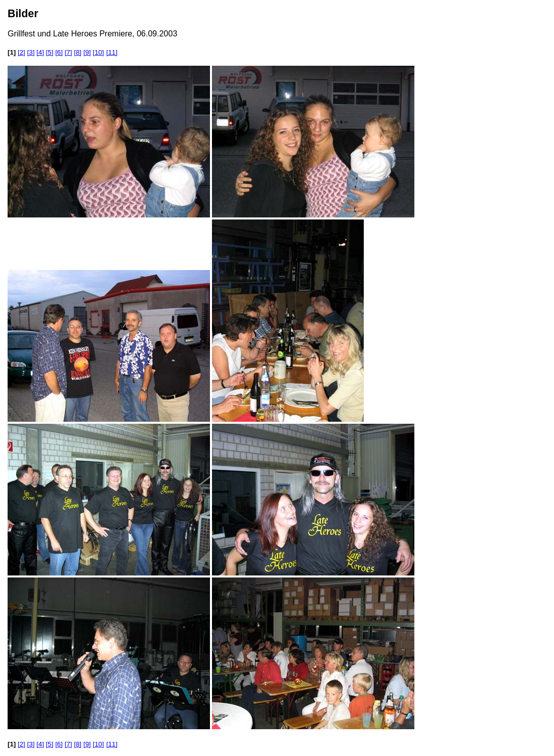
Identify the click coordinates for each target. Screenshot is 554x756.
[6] (59, 52)
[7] (69, 52)
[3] (31, 52)
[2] (22, 52)
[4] (40, 52)
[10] (98, 52)
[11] (112, 52)
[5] (50, 52)
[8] (78, 52)
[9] (87, 52)
